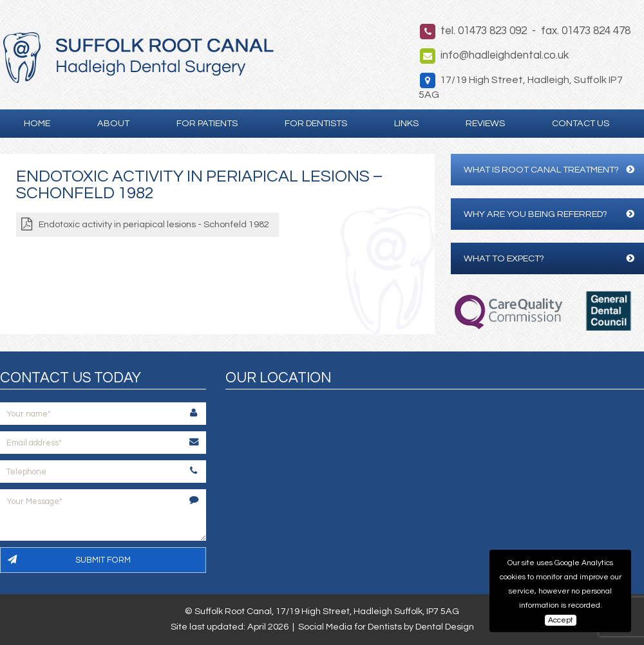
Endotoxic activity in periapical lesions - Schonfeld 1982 (154, 224)
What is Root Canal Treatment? (549, 170)
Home (37, 123)
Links (406, 123)
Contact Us (581, 123)
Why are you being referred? (549, 214)
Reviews (485, 123)
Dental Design (445, 627)
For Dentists (316, 123)
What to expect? (549, 258)
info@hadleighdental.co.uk (505, 55)
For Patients (207, 123)
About (113, 123)
